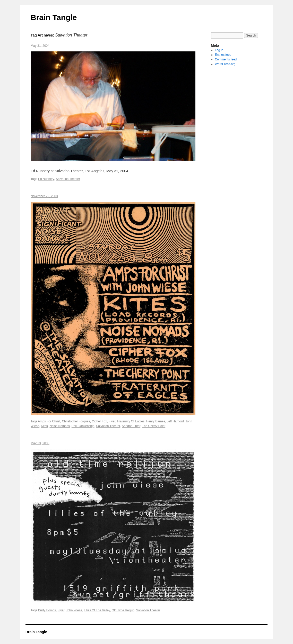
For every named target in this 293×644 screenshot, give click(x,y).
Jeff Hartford (175, 421)
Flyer (112, 421)
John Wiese (74, 610)
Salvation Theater (68, 179)
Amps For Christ (49, 421)
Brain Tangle (54, 17)
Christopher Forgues (76, 421)
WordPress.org (225, 64)
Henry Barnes (156, 421)
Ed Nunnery (46, 179)
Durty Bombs (47, 610)
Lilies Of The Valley (97, 610)
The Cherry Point (154, 426)
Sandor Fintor (131, 426)
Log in (219, 50)
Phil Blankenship (83, 426)
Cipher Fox (99, 421)
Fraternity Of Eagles (131, 421)
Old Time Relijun (123, 610)
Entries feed (223, 55)
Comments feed (226, 59)
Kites (44, 426)
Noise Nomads (60, 426)
